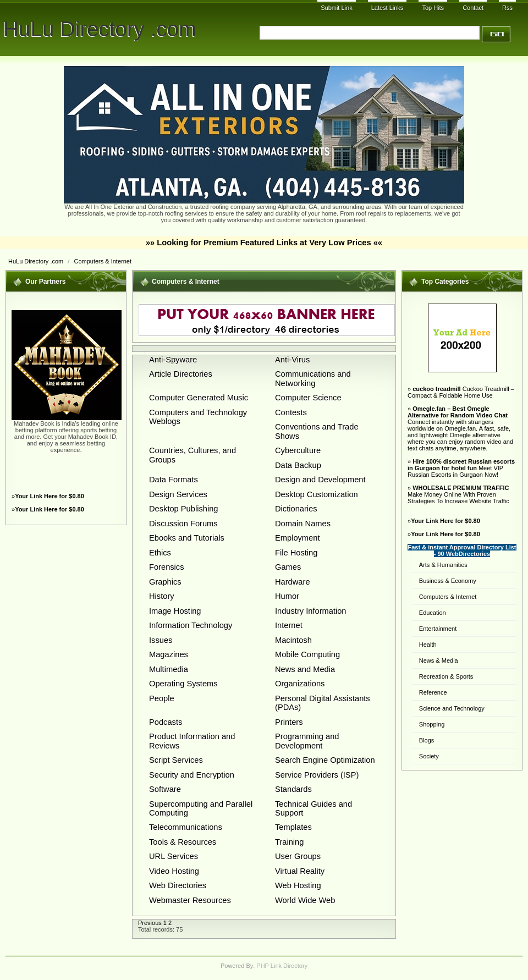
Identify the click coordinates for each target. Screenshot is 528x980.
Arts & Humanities (443, 565)
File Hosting (296, 553)
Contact (473, 8)
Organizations (300, 684)
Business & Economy (448, 581)
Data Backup (298, 465)
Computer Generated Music (199, 398)
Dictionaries (296, 509)
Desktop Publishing (183, 509)
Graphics (165, 582)
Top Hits (433, 8)
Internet (289, 625)
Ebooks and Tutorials (187, 538)
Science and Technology (452, 708)
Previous (150, 923)
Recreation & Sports (446, 676)
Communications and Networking (313, 378)
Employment (297, 538)
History (162, 596)
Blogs (427, 740)
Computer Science (308, 398)
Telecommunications (186, 827)
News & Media (439, 660)
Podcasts (166, 722)
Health (428, 645)
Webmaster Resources (190, 900)
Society (429, 756)
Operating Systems (183, 684)
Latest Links (387, 8)
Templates (293, 827)
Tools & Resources (183, 842)
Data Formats (174, 480)
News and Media (305, 669)
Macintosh (293, 640)
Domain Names (303, 524)
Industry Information (311, 611)
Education (433, 613)
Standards (293, 789)
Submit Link (336, 8)
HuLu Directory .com (100, 29)
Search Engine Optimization (325, 760)
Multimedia (169, 669)
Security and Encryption (192, 775)
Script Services (176, 760)
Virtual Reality (300, 871)
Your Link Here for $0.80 (50, 496)
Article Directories (181, 374)
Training (289, 842)
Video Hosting (174, 871)
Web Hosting (298, 885)
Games (288, 567)
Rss (507, 8)
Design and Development (320, 480)
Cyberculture (298, 450)
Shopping (432, 724)
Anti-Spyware (173, 360)
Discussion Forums (183, 524)
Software (165, 789)
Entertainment (438, 629)
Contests (291, 412)
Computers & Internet (103, 261)
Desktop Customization (317, 494)
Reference (433, 692)
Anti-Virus (292, 360)
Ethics (160, 553)
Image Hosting (175, 611)
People (162, 698)
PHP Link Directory (282, 966)
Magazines (169, 654)
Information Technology (191, 625)
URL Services (174, 856)
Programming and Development (307, 741)
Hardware (293, 582)
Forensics (167, 567)
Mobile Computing (307, 654)
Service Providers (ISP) (317, 775)
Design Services (178, 494)
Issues (161, 640)
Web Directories (178, 885)
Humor (287, 596)
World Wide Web (305, 900)
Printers (289, 722)
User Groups (298, 856)
